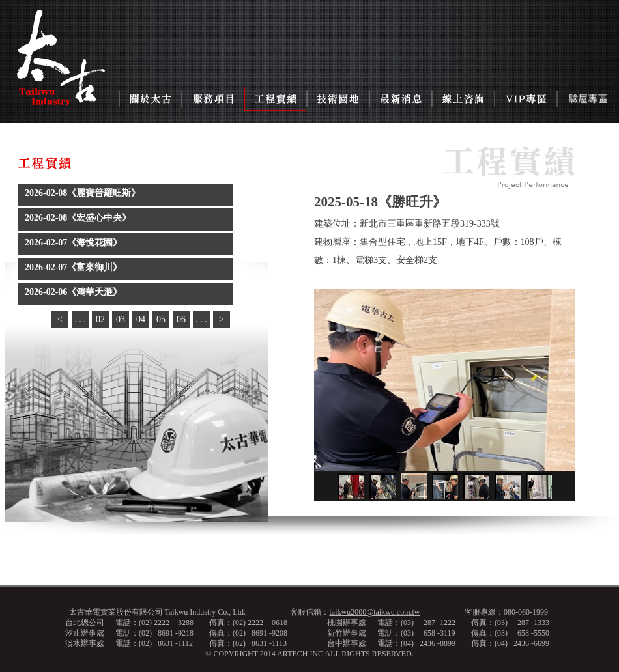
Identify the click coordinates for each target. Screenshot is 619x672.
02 (100, 319)
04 (141, 319)
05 (161, 319)
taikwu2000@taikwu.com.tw (374, 612)
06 (181, 319)
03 (121, 319)
